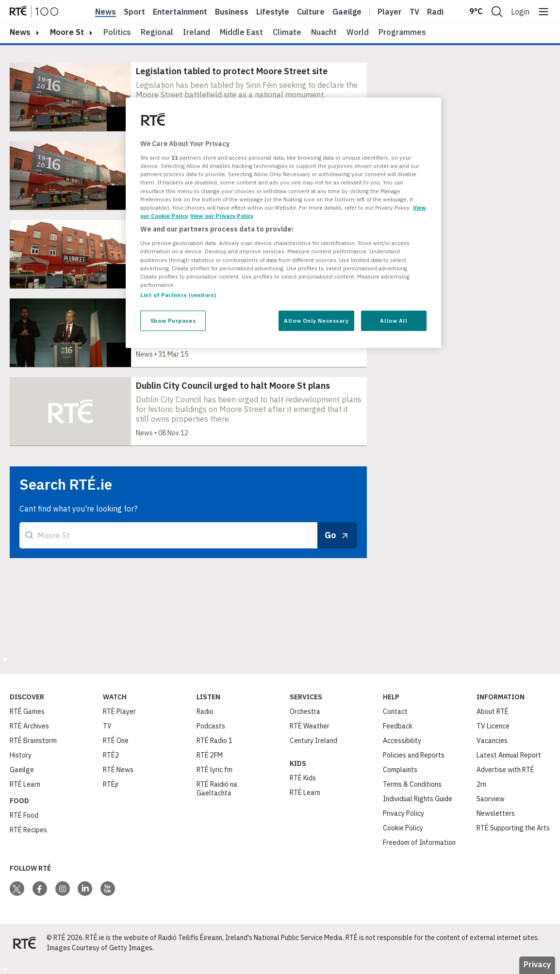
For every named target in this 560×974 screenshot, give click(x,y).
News (106, 12)
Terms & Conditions (412, 784)
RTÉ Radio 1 (214, 741)
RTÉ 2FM (210, 755)
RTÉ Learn (25, 784)
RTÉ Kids (303, 778)
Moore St (67, 32)
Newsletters (496, 813)
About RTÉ (493, 711)
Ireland (197, 32)
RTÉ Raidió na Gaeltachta (217, 789)
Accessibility (402, 741)
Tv (414, 12)
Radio (438, 12)
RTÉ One (116, 741)
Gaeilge (347, 12)
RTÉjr (111, 784)
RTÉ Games (27, 711)
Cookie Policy (403, 828)
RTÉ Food (24, 815)
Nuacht (324, 32)
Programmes (402, 32)
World (358, 32)
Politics (117, 32)
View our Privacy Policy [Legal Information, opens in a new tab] (222, 216)
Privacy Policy (404, 813)
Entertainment (180, 12)
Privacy (537, 964)
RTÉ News (118, 770)
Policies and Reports (414, 755)
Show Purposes (173, 321)
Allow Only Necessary (316, 321)
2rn (481, 784)
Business (232, 12)
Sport (134, 12)
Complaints (400, 770)
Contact (395, 711)
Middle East (241, 32)
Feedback (398, 726)
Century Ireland (313, 741)
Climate (287, 32)
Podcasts (211, 726)
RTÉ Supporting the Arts (513, 828)
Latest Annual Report (509, 755)
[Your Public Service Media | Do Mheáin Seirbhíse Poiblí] (24, 943)
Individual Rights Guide (418, 799)
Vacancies (492, 741)
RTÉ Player (119, 711)
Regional (157, 32)
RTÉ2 (111, 755)
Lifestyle (273, 12)
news (20, 32)
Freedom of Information (419, 842)
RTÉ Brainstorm (33, 741)
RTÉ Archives (29, 726)
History (21, 755)
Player (390, 12)
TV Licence (493, 726)
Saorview (491, 799)
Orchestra (305, 711)
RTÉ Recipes (28, 830)
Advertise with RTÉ (505, 770)
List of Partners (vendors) (178, 295)
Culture (311, 12)
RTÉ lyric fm (214, 770)
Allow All (394, 321)
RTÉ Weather (310, 726)
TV (107, 726)
